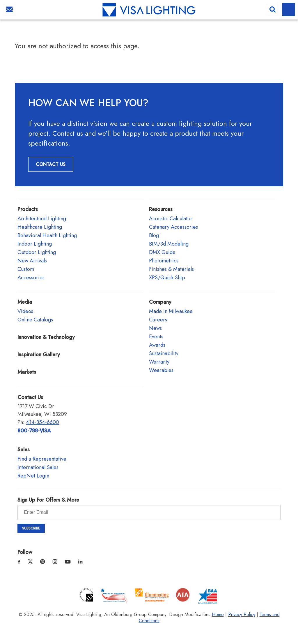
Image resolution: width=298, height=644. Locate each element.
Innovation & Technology (46, 337)
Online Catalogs (35, 320)
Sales (24, 450)
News (155, 328)
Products (28, 209)
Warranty (159, 362)
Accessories (31, 278)
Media (25, 302)
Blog (154, 235)
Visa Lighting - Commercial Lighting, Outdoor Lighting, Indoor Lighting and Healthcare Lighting (149, 10)
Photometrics (164, 261)
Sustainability (164, 353)
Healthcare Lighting (40, 227)
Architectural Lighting (42, 219)
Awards (157, 345)
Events (156, 337)
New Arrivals (32, 261)
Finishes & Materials (171, 269)
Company (160, 302)
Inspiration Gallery (39, 355)
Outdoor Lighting (37, 252)
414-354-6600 (42, 422)
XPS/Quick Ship (167, 278)
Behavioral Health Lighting (47, 235)
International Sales (38, 467)
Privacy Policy (242, 615)
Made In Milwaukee (171, 311)
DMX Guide (162, 252)
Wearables (161, 370)
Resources (161, 209)
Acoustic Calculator (171, 219)
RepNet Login (33, 476)
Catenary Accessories (173, 227)
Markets (27, 372)
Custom (26, 269)
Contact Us (51, 164)
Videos (25, 311)
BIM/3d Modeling (169, 244)
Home (218, 615)
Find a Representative (42, 459)
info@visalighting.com (9, 9)
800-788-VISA (34, 431)
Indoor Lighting (35, 244)
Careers (158, 320)
